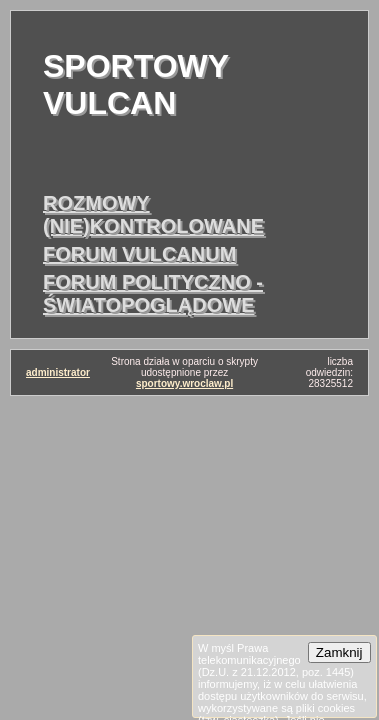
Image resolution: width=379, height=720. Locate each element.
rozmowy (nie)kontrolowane (153, 214)
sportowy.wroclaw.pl (184, 383)
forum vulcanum (139, 254)
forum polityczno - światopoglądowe (153, 293)
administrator (58, 372)
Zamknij (339, 652)
